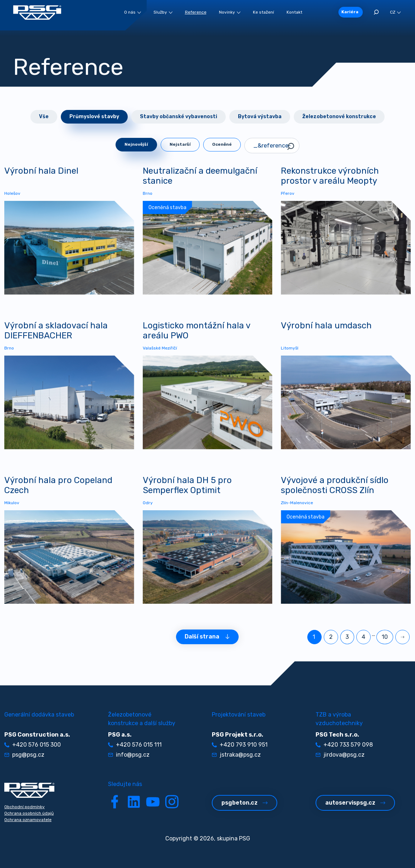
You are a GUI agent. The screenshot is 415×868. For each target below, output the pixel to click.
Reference (196, 12)
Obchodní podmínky (25, 807)
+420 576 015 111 (135, 745)
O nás (133, 12)
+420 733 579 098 (344, 745)
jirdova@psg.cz (340, 755)
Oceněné (222, 144)
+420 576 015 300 (33, 745)
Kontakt (294, 12)
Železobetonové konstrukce (339, 117)
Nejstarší (180, 144)
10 (385, 637)
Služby (163, 12)
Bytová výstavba (260, 117)
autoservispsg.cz (355, 803)
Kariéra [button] (350, 12)
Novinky (230, 12)
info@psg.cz (129, 755)
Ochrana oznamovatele (28, 820)
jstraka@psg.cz (236, 755)
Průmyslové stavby (94, 117)
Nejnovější (136, 144)
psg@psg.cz (24, 755)
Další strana (207, 636)
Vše (44, 117)
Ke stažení (263, 12)
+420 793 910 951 (240, 745)
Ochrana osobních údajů (29, 813)
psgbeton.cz (245, 803)
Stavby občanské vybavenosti (179, 117)
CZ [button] (395, 12)
